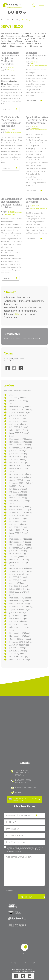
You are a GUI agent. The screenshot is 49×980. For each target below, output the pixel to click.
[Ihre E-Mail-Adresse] (24, 835)
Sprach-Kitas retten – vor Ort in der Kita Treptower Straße (37, 120)
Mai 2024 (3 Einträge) (18, 457)
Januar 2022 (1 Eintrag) (19, 533)
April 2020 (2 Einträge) (18, 583)
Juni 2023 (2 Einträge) (18, 489)
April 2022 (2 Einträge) (18, 524)
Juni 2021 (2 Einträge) (18, 551)
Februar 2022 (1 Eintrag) (19, 530)
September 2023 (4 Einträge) (21, 483)
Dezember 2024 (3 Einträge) (21, 439)
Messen (37, 307)
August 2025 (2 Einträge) (19, 412)
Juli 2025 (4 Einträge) (18, 415)
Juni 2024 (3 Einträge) (18, 454)
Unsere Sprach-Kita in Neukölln (37, 200)
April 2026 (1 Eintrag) (18, 398)
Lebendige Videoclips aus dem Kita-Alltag (36, 56)
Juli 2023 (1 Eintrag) (17, 486)
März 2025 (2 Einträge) (19, 427)
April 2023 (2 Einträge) (18, 495)
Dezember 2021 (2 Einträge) (21, 539)
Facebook (8, 368)
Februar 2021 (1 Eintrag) (19, 559)
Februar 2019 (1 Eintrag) (19, 627)
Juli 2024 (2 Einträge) (18, 451)
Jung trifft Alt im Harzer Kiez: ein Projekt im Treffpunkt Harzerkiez (10, 59)
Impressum (20, 963)
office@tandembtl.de (28, 787)
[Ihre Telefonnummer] (24, 842)
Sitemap (37, 963)
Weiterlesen (11, 110)
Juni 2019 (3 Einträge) (18, 615)
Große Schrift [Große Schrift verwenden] (21, 12)
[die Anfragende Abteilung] (24, 815)
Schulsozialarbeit (34, 301)
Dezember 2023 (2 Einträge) (21, 474)
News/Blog (16, 20)
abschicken (27, 897)
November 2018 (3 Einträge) (21, 636)
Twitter (14, 368)
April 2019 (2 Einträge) (18, 621)
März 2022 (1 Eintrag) (18, 527)
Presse (33, 314)
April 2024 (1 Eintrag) (18, 459)
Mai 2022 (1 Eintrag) (18, 521)
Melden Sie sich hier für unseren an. (25, 799)
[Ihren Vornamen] (24, 829)
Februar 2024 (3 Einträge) (20, 465)
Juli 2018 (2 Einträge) (18, 648)
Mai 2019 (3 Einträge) (18, 618)
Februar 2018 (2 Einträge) (20, 660)
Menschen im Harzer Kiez (18, 307)
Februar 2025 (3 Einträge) (20, 430)
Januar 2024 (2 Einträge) (19, 468)
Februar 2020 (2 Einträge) (20, 589)
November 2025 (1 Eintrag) (20, 407)
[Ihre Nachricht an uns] (24, 870)
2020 (11, 565)
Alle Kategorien (12, 297)
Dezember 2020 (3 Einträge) (21, 568)
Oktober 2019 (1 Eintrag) (20, 604)
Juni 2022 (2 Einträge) (18, 518)
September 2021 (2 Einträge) (21, 548)
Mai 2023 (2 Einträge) (18, 492)
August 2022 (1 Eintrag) (19, 515)
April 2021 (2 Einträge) (18, 557)
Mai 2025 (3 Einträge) (18, 421)
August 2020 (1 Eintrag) (19, 574)
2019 (11, 595)
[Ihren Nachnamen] (24, 822)
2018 (11, 630)
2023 (11, 471)
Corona (26, 297)
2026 (11, 395)
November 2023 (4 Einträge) (21, 477)
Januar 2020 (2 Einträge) (19, 592)
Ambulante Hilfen (14, 301)
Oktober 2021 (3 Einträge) (20, 545)
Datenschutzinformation (14, 851)
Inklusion (9, 314)
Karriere (18, 792)
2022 (11, 504)
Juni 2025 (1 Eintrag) (18, 418)
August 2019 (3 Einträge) (19, 609)
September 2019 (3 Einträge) (21, 607)
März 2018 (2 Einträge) (19, 657)
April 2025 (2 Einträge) (18, 424)
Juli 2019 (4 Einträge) (18, 612)
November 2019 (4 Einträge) (21, 601)
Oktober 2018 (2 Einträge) (20, 639)
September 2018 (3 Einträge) (21, 642)
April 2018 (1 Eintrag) (18, 654)
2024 (11, 436)
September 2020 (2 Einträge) (21, 571)
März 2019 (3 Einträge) (19, 624)
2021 (11, 536)
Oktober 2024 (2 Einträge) (20, 445)
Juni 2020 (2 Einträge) (18, 577)
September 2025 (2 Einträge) (21, 409)
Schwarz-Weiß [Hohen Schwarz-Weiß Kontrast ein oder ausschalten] (9, 12)
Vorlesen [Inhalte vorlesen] (25, 12)
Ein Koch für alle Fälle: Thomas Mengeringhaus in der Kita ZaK (11, 122)
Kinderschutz (11, 304)
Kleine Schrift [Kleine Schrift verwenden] (17, 12)
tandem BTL (5, 20)
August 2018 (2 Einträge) (19, 645)
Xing (21, 368)
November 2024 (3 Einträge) (21, 442)
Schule (24, 314)
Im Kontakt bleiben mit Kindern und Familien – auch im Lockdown (12, 203)
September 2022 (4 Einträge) (21, 512)
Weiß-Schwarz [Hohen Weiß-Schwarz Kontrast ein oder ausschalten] (13, 12)
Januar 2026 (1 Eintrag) (19, 401)
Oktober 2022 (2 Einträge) (20, 510)
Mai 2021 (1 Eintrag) (18, 554)
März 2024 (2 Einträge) (19, 462)
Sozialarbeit (11, 317)
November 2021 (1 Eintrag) (20, 542)
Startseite (12, 5)
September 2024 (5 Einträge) (21, 448)
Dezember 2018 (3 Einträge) (21, 633)
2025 (11, 404)
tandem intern (12, 311)
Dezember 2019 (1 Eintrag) (20, 598)
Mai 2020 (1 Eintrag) (18, 580)
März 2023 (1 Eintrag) (18, 498)
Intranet (12, 963)
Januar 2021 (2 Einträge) (19, 562)
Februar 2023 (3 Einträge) (20, 501)
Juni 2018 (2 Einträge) (18, 651)
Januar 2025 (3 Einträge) (19, 433)
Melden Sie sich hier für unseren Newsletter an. (21, 339)
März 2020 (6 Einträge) (19, 586)
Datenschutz (29, 963)
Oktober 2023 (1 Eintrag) (20, 480)
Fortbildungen (29, 311)
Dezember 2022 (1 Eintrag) (20, 506)
